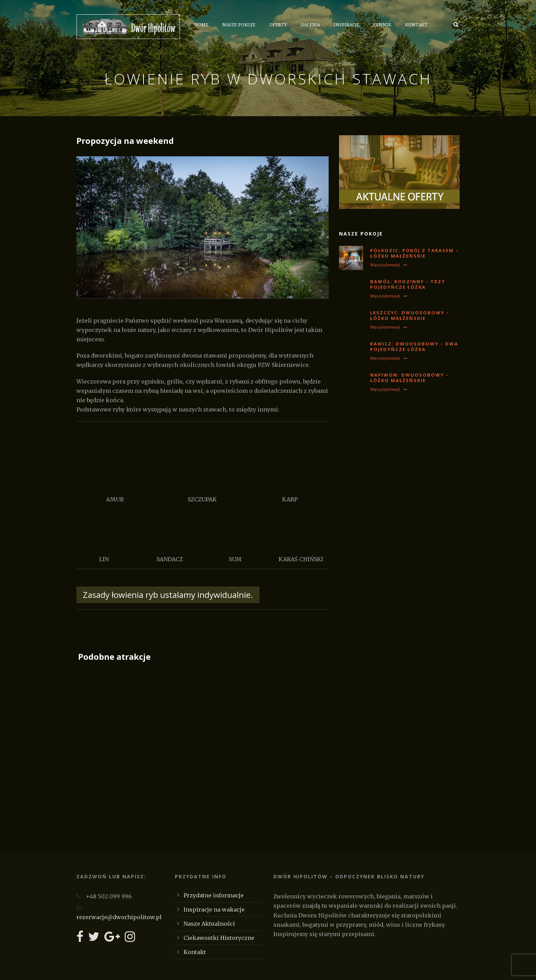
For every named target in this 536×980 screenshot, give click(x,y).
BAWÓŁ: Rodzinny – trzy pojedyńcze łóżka (408, 284)
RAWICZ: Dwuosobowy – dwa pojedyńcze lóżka (414, 347)
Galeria (310, 25)
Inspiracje (347, 25)
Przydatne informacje (214, 895)
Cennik (382, 25)
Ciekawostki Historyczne (219, 938)
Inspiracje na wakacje (214, 909)
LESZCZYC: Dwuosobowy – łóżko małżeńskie (410, 316)
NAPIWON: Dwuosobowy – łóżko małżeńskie (410, 378)
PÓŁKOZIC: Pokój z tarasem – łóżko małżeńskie (414, 253)
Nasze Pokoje (239, 25)
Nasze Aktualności (209, 924)
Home (201, 25)
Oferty (278, 25)
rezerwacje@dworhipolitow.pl (119, 917)
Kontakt (416, 25)
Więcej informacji (389, 265)
